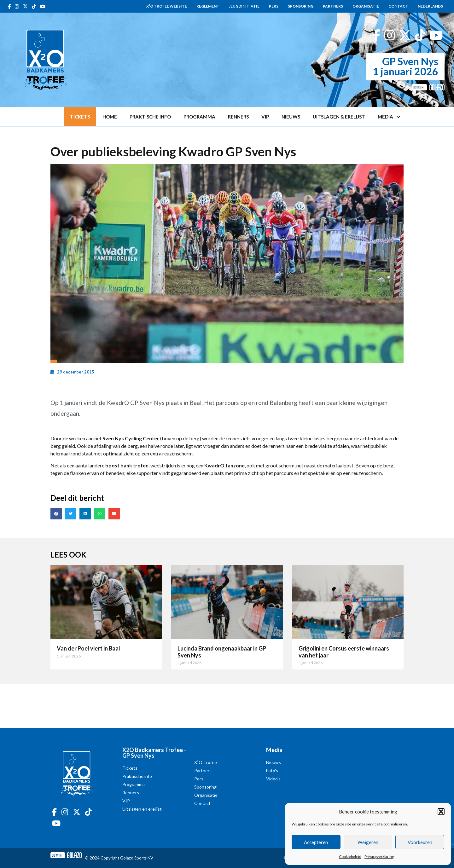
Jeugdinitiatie (244, 6)
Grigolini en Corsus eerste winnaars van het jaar (344, 652)
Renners (238, 117)
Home (110, 117)
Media (389, 117)
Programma (199, 117)
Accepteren (316, 842)
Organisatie (366, 6)
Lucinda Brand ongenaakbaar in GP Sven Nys (222, 652)
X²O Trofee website (167, 6)
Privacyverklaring (379, 856)
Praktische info (150, 117)
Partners (333, 6)
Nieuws (291, 117)
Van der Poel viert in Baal (88, 648)
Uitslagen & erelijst (339, 117)
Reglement (208, 6)
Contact (398, 6)
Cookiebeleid (350, 856)
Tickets (80, 117)
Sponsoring (301, 6)
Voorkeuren (420, 842)
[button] (441, 812)
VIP (265, 117)
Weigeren (368, 842)
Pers (274, 6)
